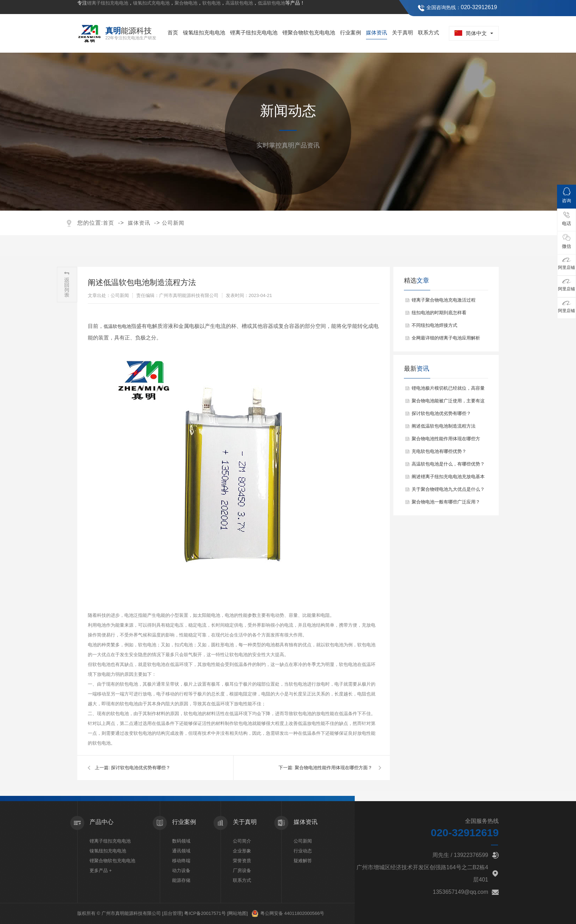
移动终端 (181, 861)
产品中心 (102, 822)
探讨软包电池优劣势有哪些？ (141, 768)
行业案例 (351, 32)
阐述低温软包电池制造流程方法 (444, 426)
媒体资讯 (377, 32)
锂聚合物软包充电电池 (309, 32)
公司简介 (242, 841)
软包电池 (211, 3)
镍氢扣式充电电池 (151, 3)
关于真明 (402, 32)
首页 (173, 32)
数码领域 (181, 841)
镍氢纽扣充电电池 (204, 32)
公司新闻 (173, 223)
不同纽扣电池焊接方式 (434, 325)
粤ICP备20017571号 (205, 913)
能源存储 (181, 880)
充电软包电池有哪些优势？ (439, 451)
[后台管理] (172, 913)
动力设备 (181, 870)
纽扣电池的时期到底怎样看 (439, 313)
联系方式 (428, 32)
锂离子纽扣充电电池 (108, 3)
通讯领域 (181, 851)
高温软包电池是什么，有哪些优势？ (448, 464)
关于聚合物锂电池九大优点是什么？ (448, 489)
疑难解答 (303, 861)
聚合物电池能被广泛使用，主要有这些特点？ (448, 403)
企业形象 (242, 851)
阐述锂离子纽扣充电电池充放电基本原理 (448, 478)
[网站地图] (237, 913)
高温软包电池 (239, 3)
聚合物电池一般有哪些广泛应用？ (446, 502)
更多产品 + (101, 870)
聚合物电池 (186, 3)
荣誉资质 (242, 861)
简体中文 (471, 33)
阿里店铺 (567, 264)
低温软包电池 (271, 3)
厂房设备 (242, 870)
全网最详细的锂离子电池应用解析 (446, 338)
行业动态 (303, 851)
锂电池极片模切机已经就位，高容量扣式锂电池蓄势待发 (448, 390)
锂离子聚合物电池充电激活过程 (444, 300)
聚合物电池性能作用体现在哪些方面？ (333, 768)
